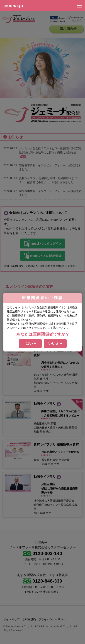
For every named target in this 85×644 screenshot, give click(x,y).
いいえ (55, 343)
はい (31, 343)
